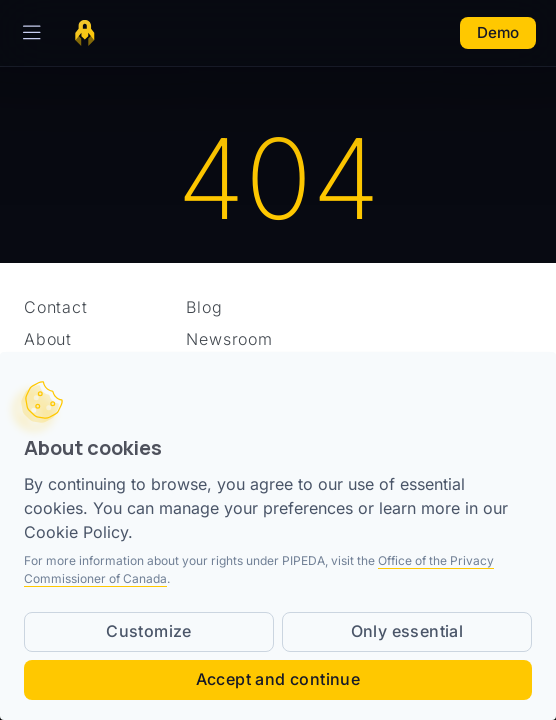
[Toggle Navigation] (28, 33)
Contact (56, 307)
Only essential (407, 631)
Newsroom (229, 339)
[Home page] (85, 33)
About (48, 339)
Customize (149, 631)
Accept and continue (278, 679)
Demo (498, 32)
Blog (204, 307)
